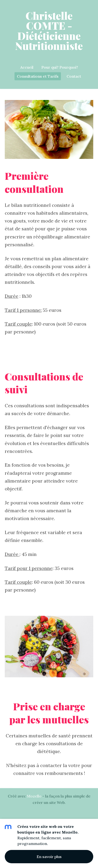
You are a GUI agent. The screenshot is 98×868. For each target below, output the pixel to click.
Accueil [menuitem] (27, 67)
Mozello (34, 796)
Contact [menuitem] (74, 76)
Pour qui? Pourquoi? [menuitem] (60, 67)
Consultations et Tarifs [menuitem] (38, 76)
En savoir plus (49, 857)
